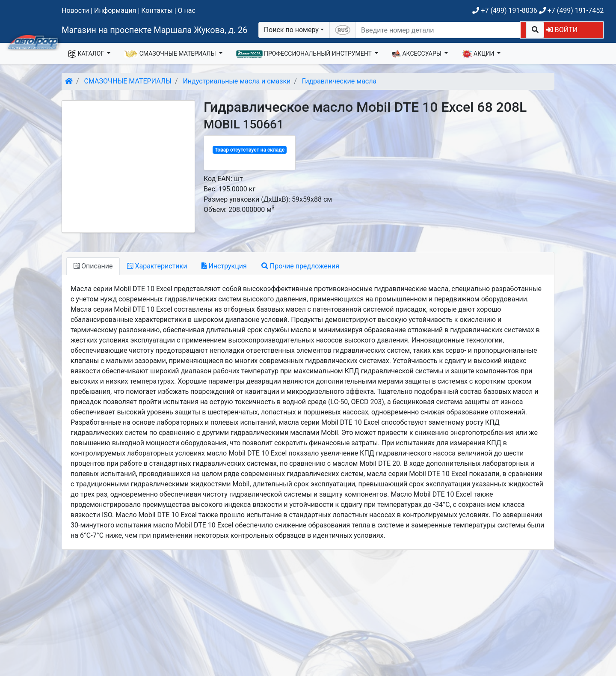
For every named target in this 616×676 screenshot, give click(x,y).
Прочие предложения (300, 266)
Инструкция (224, 266)
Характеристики (157, 266)
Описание (93, 266)
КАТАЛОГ (87, 54)
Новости (75, 10)
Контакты (157, 10)
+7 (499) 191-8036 (505, 10)
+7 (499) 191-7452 (571, 10)
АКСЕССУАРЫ (418, 54)
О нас (187, 10)
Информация (115, 10)
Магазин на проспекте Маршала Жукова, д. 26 (155, 30)
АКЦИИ (479, 54)
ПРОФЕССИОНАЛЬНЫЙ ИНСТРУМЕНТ (305, 54)
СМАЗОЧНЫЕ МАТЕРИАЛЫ (171, 54)
